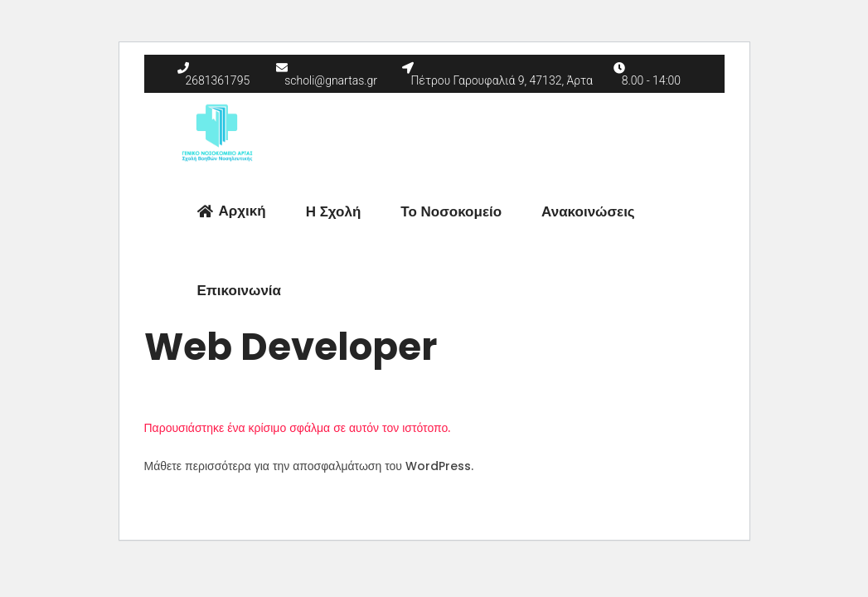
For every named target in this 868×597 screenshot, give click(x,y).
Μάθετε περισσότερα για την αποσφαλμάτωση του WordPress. (309, 466)
